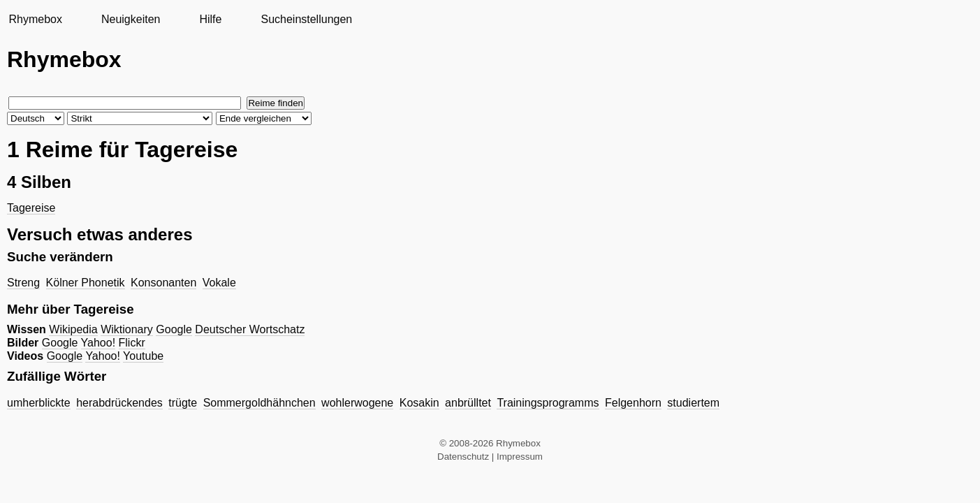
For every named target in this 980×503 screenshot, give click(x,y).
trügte (183, 403)
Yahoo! (98, 343)
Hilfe (210, 19)
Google (174, 329)
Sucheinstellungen (306, 19)
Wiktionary (127, 329)
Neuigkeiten (131, 19)
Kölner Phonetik (86, 283)
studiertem (693, 403)
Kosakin (419, 403)
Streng (23, 283)
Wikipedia (73, 329)
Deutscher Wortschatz (250, 329)
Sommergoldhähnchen (259, 403)
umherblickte (39, 403)
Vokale (219, 283)
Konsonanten (163, 283)
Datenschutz (463, 457)
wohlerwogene (357, 403)
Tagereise (31, 208)
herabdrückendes (119, 403)
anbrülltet (468, 403)
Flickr (132, 343)
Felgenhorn (633, 403)
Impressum (520, 457)
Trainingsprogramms (548, 403)
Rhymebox (35, 19)
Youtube (143, 356)
